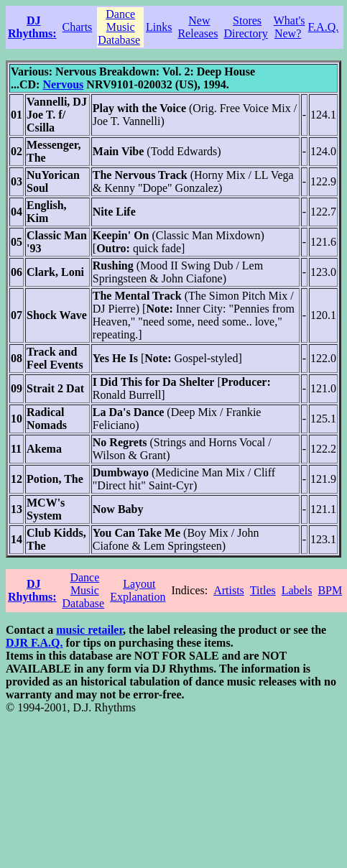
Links (159, 27)
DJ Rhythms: (32, 27)
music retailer (89, 630)
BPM (330, 590)
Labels (297, 590)
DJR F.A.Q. (34, 643)
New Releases (198, 27)
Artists (229, 590)
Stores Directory (245, 27)
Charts (78, 27)
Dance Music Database (119, 27)
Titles (263, 590)
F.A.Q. (324, 27)
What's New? (290, 27)
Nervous (63, 84)
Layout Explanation (138, 590)
